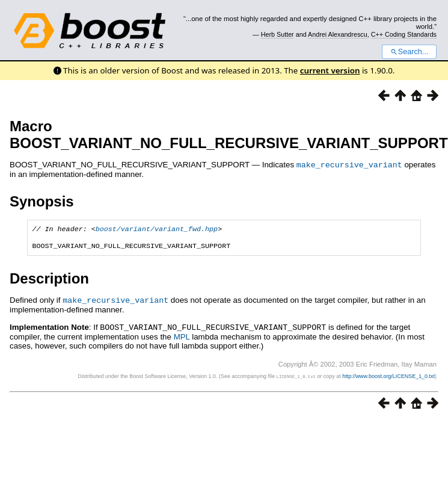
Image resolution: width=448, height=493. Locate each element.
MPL (182, 339)
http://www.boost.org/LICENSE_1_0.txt (388, 378)
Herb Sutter (278, 34)
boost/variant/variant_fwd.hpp (157, 229)
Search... (409, 52)
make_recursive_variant (349, 164)
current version (330, 70)
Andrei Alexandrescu (338, 34)
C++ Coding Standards (404, 34)
